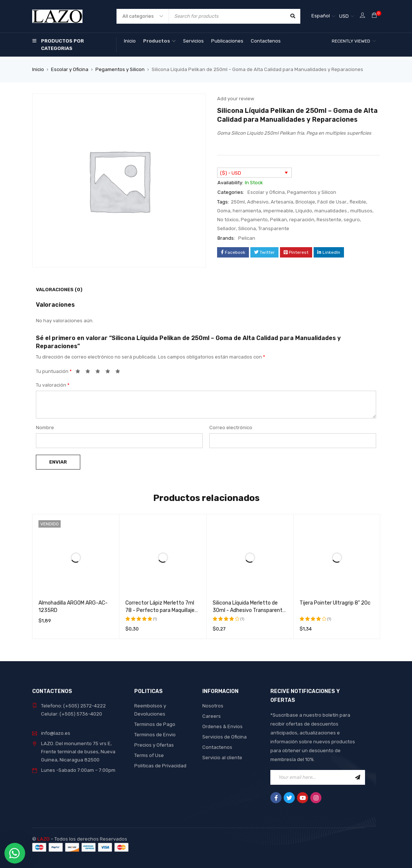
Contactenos (217, 747)
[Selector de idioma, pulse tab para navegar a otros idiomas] (323, 16)
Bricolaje (305, 202)
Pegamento (254, 220)
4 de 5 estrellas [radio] (110, 373)
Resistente (329, 220)
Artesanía (282, 202)
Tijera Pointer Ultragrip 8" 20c (335, 603)
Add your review (236, 99)
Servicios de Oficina (224, 737)
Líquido (304, 211)
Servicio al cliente (222, 758)
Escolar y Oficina (70, 69)
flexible (358, 202)
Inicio (38, 69)
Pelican (247, 238)
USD (344, 16)
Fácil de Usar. (332, 202)
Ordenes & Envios (222, 726)
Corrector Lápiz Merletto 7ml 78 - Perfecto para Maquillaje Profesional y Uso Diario (160, 610)
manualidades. (331, 211)
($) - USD (231, 173)
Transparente (274, 228)
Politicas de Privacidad (160, 766)
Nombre (45, 428)
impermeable (278, 211)
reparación (302, 220)
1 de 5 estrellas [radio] (80, 373)
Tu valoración (53, 385)
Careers (212, 716)
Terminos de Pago (155, 724)
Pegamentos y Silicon (120, 69)
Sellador (227, 228)
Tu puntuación (54, 371)
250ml (238, 202)
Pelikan (278, 220)
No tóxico (228, 220)
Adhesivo (258, 202)
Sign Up (358, 777)
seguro (352, 220)
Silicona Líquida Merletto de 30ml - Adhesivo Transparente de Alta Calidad (249, 610)
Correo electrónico (231, 428)
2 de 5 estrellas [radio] (90, 373)
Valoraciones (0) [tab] (59, 290)
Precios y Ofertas (154, 745)
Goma (224, 211)
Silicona (247, 228)
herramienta (247, 211)
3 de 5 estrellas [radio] (100, 373)
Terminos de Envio (155, 735)
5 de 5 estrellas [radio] (120, 373)
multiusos (361, 211)
